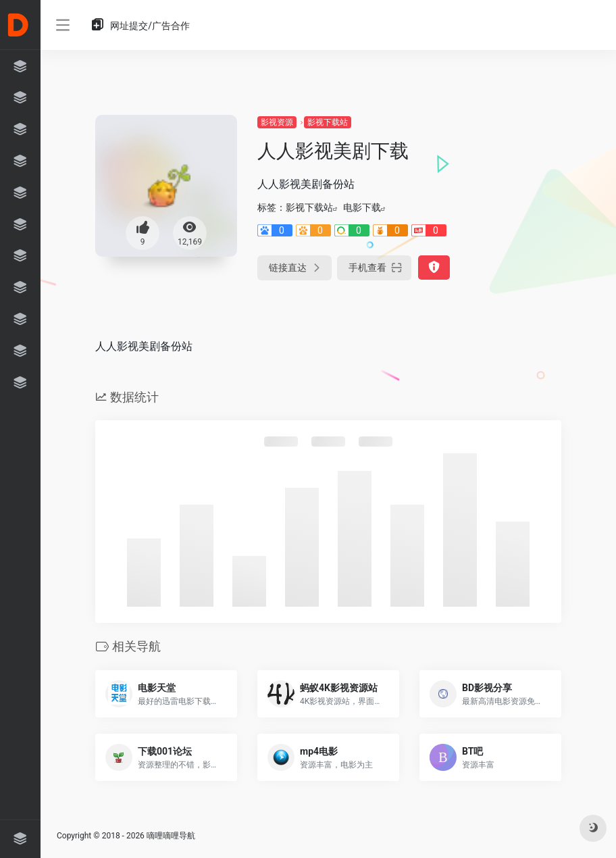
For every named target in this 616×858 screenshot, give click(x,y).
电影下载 (362, 207)
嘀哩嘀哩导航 (171, 836)
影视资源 (277, 122)
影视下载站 (328, 122)
